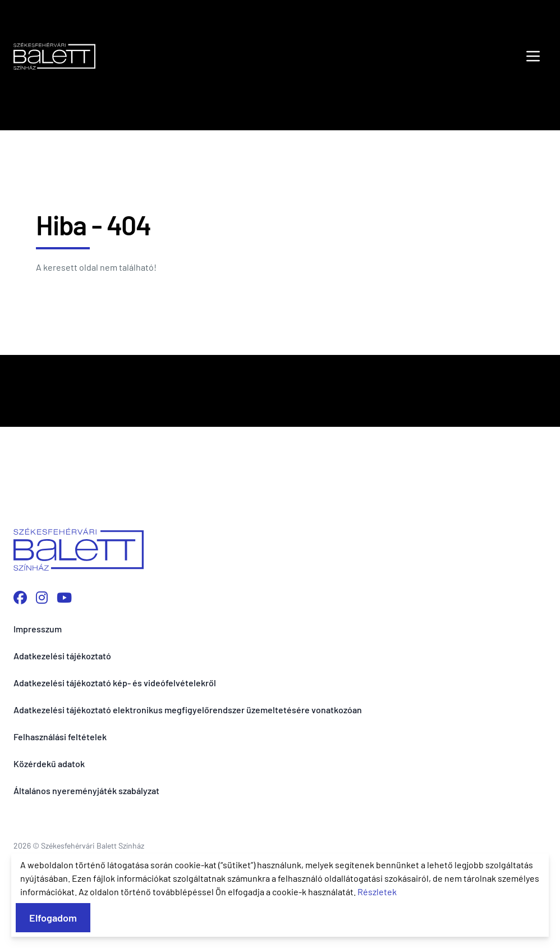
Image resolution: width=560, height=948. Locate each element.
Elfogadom (53, 918)
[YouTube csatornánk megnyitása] (64, 597)
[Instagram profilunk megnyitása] (42, 597)
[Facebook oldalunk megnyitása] (20, 597)
